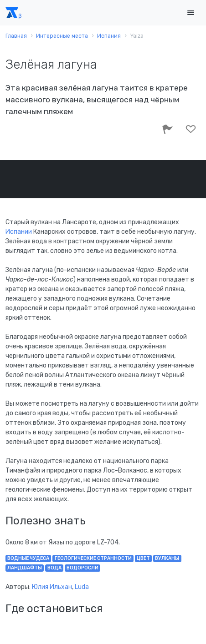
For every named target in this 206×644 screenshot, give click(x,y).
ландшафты (25, 568)
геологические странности (93, 558)
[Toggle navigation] (191, 13)
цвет (143, 558)
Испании (19, 232)
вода (54, 568)
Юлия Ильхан (52, 587)
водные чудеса (28, 558)
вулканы (167, 558)
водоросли (82, 568)
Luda (82, 587)
